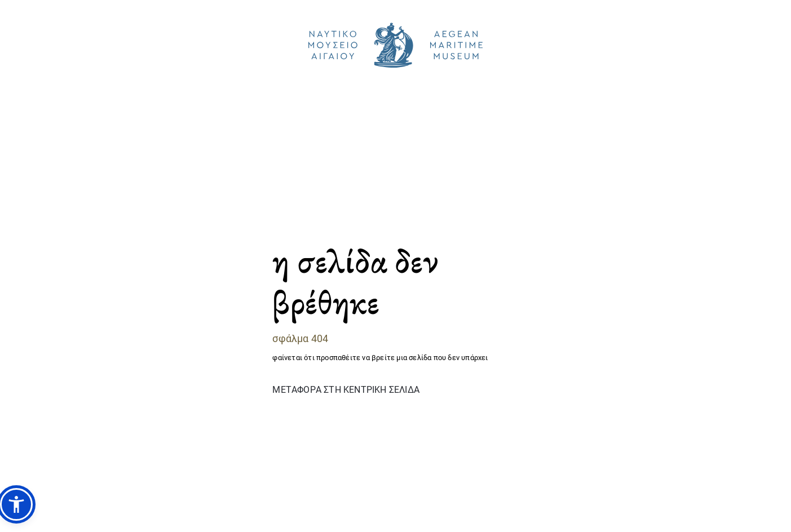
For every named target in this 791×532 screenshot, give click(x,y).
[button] (16, 504)
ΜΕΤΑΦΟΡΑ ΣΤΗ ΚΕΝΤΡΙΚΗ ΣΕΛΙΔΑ (346, 389)
